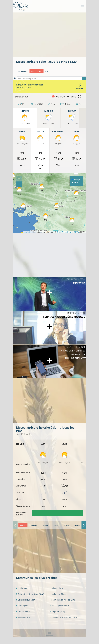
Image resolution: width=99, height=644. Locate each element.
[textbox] (51, 78)
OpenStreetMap (64, 232)
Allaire (56, 588)
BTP (47, 71)
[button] (20, 191)
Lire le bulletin (24, 87)
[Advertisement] (57, 34)
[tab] (23, 525)
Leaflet (25, 232)
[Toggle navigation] (82, 6)
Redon (23, 617)
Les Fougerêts (59, 606)
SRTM (77, 232)
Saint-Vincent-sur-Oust (30, 594)
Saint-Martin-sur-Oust (64, 617)
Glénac (23, 611)
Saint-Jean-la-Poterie (62, 600)
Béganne (57, 611)
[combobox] (51, 78)
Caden (23, 606)
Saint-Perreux (26, 600)
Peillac (23, 588)
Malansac (58, 594)
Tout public (23, 71)
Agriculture (36, 71)
